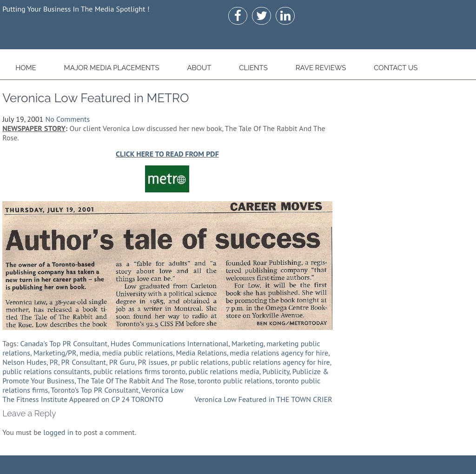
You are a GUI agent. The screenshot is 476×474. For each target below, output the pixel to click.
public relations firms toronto (139, 371)
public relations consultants (46, 371)
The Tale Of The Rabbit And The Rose (136, 381)
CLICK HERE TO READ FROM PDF (167, 154)
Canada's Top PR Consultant (64, 343)
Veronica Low (162, 390)
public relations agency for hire (281, 362)
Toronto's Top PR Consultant (95, 390)
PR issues (153, 362)
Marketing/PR (55, 353)
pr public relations (199, 362)
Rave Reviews (321, 68)
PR (54, 362)
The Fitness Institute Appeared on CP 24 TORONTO (83, 399)
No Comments (67, 119)
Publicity (276, 371)
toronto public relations (235, 381)
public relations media (224, 371)
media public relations (138, 353)
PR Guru (122, 362)
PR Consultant (84, 362)
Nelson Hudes (24, 362)
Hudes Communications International (170, 343)
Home (26, 68)
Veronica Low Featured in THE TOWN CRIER (264, 399)
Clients (253, 68)
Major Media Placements (112, 68)
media (89, 353)
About (199, 68)
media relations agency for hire (279, 353)
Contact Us (396, 68)
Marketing (248, 343)
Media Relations (202, 353)
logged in (58, 432)
